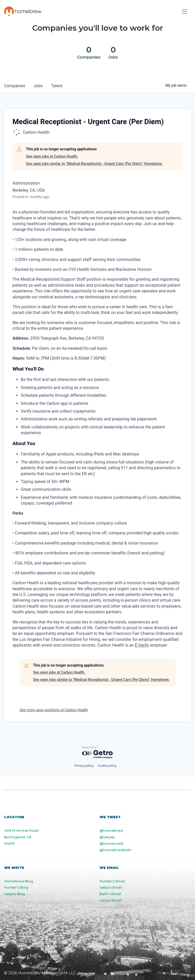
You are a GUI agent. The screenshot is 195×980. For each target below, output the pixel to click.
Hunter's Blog (16, 887)
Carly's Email (111, 900)
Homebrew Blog (19, 881)
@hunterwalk (112, 844)
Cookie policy (107, 766)
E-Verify (142, 645)
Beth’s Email (110, 894)
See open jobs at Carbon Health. (52, 156)
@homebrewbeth (115, 850)
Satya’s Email (111, 887)
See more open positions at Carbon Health (54, 710)
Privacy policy (84, 766)
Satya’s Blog (15, 894)
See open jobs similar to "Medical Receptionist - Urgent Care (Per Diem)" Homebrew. (94, 164)
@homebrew (111, 831)
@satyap (107, 837)
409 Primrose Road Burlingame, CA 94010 (21, 837)
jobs (38, 86)
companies (15, 86)
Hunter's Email (112, 881)
